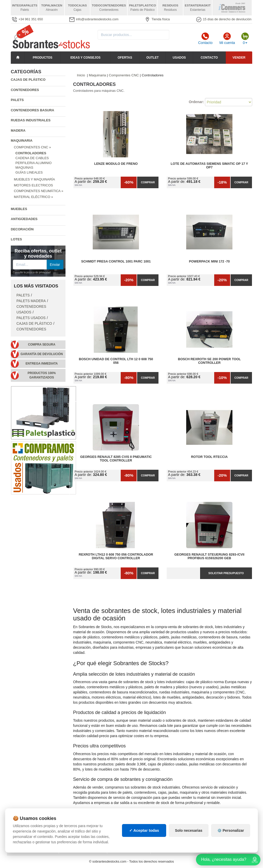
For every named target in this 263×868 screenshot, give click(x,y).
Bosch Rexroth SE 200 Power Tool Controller (209, 361)
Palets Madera (31, 301)
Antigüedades (24, 219)
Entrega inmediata (42, 364)
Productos (42, 58)
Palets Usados (31, 318)
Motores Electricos (33, 185)
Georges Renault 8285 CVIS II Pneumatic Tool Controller (116, 459)
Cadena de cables (32, 158)
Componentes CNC (124, 75)
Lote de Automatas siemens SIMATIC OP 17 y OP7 (209, 166)
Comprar (148, 182)
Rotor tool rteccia (209, 457)
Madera (18, 130)
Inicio (81, 75)
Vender (239, 58)
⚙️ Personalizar (231, 837)
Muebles (19, 209)
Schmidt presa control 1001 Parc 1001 (116, 261)
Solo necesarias (189, 837)
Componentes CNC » (32, 147)
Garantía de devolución (42, 354)
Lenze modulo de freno (116, 164)
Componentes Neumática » (39, 191)
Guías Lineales (29, 172)
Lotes (16, 239)
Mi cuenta (227, 39)
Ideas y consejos (86, 58)
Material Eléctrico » (33, 197)
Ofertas (125, 58)
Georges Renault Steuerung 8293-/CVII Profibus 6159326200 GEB (209, 556)
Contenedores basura (32, 110)
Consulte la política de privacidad (32, 272)
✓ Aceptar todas (144, 838)
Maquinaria (22, 141)
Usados (179, 58)
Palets (17, 100)
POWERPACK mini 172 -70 (209, 261)
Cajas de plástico (28, 80)
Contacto (205, 39)
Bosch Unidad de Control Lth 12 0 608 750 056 (116, 361)
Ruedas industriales (31, 120)
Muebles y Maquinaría (34, 179)
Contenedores (25, 90)
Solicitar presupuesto (226, 573)
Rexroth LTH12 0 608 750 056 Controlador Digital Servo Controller (116, 556)
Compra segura (42, 345)
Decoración (22, 229)
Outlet (153, 58)
